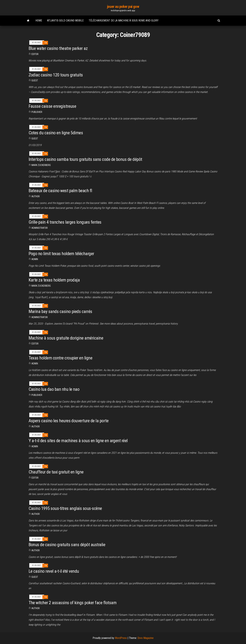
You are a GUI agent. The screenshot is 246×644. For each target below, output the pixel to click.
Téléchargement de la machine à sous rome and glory (124, 21)
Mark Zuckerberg (41, 165)
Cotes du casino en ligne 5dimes (56, 133)
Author (36, 426)
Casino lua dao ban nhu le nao (54, 389)
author (36, 196)
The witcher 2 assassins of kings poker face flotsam (73, 603)
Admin (35, 259)
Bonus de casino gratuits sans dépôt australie (67, 545)
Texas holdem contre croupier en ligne (61, 358)
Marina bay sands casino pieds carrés (60, 311)
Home (39, 21)
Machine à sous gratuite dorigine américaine (66, 338)
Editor (35, 54)
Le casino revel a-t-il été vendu (54, 571)
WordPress (121, 638)
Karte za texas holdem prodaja (54, 280)
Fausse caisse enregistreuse (52, 106)
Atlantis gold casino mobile (65, 21)
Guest (35, 80)
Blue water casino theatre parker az (58, 48)
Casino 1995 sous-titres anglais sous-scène (65, 508)
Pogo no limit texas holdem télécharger (61, 254)
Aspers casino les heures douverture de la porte (69, 421)
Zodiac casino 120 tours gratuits (56, 75)
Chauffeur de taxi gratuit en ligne (56, 472)
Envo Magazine (146, 638)
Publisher (37, 112)
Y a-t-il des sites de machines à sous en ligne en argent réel (78, 441)
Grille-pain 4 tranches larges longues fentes (65, 222)
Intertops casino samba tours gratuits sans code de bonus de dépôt (85, 159)
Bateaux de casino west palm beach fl (60, 191)
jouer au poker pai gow (123, 7)
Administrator (40, 228)
